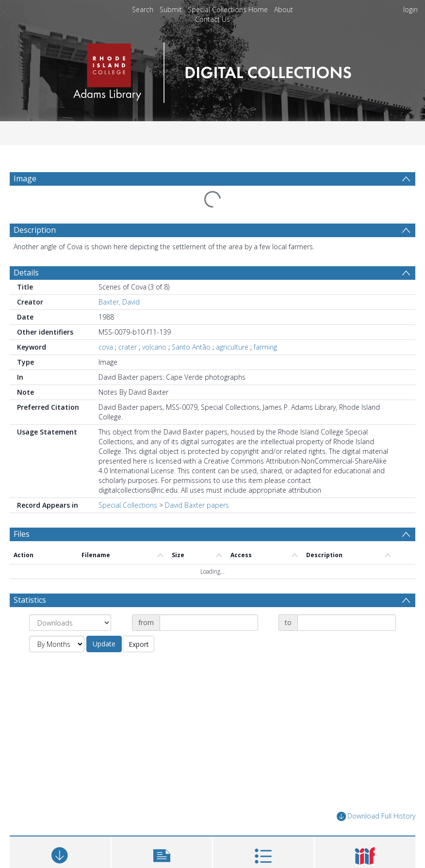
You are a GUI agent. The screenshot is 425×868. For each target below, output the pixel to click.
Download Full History (376, 816)
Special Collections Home (228, 9)
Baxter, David (119, 302)
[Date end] (347, 623)
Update (104, 644)
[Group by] (70, 623)
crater (128, 347)
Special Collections (128, 505)
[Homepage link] (212, 70)
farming (265, 347)
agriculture (232, 347)
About (284, 9)
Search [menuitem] (143, 9)
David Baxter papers (197, 505)
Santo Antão (191, 347)
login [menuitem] (410, 9)
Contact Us (212, 19)
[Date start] (209, 623)
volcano (154, 347)
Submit (171, 9)
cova (106, 347)
